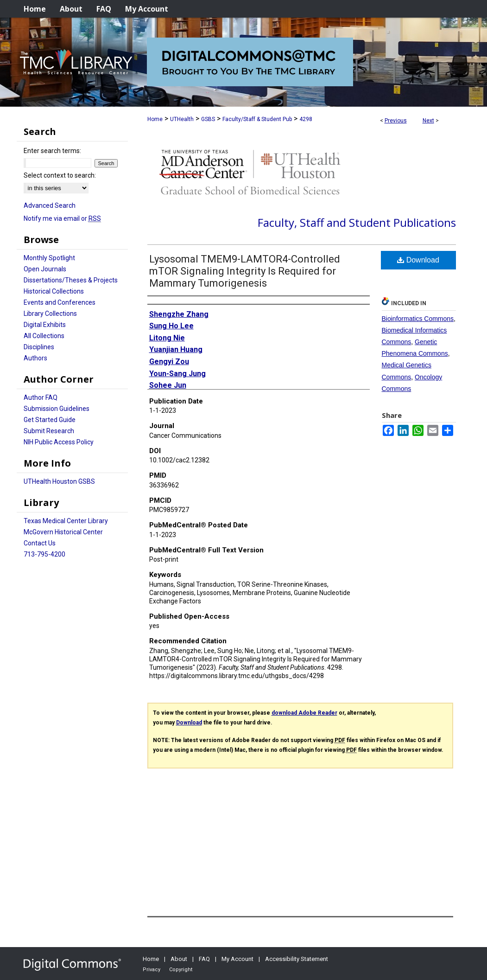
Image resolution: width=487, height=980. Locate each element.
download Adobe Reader (304, 713)
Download (418, 260)
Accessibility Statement (297, 959)
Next (428, 121)
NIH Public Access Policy (59, 442)
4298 (306, 119)
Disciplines (39, 347)
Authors (35, 358)
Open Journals (45, 269)
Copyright (181, 970)
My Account (237, 959)
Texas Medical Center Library (66, 521)
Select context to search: (60, 175)
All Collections (44, 336)
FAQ (204, 959)
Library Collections (50, 314)
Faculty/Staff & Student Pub (257, 119)
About (179, 959)
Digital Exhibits (45, 325)
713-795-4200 (44, 554)
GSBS (208, 119)
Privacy (152, 970)
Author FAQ (41, 397)
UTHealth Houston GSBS (59, 481)
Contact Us (40, 543)
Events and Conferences (60, 302)
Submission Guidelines (57, 409)
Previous (396, 121)
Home (155, 119)
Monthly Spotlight (49, 258)
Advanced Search (50, 205)
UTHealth (182, 119)
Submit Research (49, 431)
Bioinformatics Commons (418, 319)
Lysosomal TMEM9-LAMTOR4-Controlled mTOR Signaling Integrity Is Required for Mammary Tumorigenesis (245, 271)
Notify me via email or (62, 218)
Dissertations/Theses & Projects (71, 280)
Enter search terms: (52, 151)
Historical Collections (54, 291)
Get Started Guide (50, 420)
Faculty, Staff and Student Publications (357, 222)
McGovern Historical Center (63, 532)
